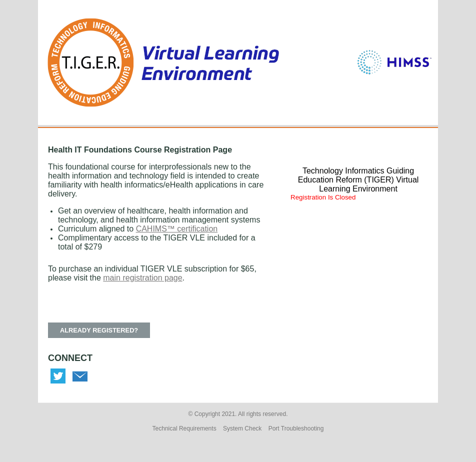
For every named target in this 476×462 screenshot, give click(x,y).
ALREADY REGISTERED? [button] (99, 330)
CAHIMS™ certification (177, 229)
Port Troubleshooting (296, 428)
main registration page (142, 278)
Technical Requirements (184, 428)
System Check (242, 428)
